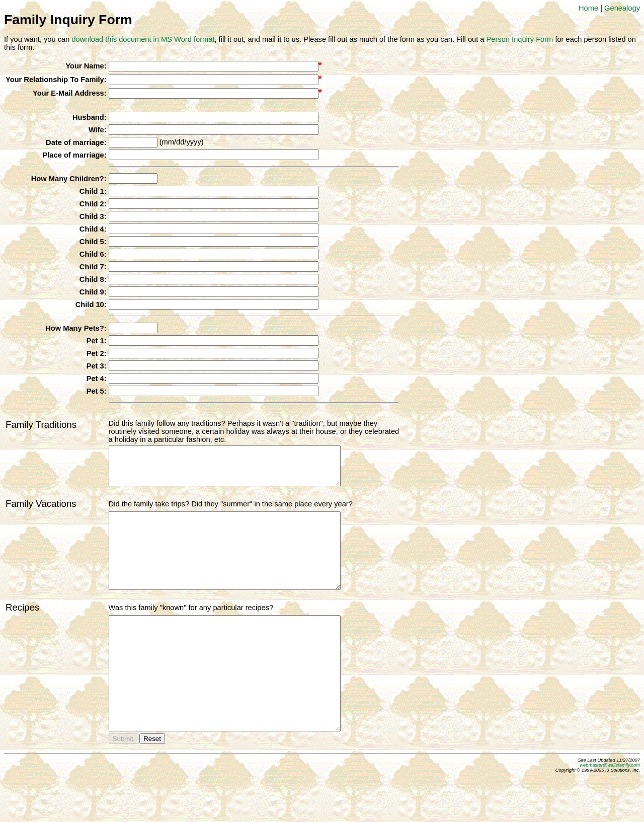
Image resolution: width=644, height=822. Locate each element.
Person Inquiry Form (520, 39)
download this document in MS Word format (143, 39)
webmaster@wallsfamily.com (610, 810)
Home (588, 8)
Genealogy (622, 8)
